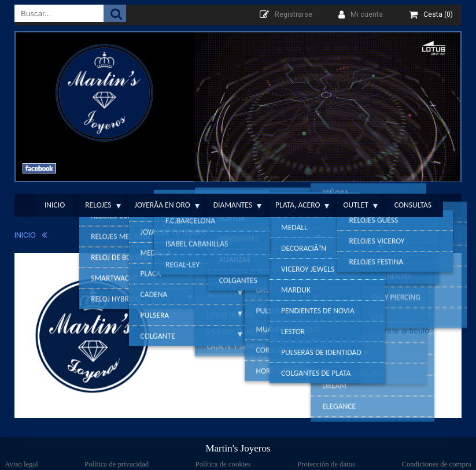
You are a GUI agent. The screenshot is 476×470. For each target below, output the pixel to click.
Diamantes (233, 205)
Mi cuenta (367, 14)
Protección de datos (326, 464)
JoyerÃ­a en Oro (163, 205)
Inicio (55, 205)
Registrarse (294, 14)
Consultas (413, 205)
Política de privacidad (117, 464)
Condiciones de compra (436, 464)
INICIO (25, 235)
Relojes (98, 205)
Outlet (355, 205)
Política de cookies (223, 464)
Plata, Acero (298, 205)
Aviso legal (21, 464)
